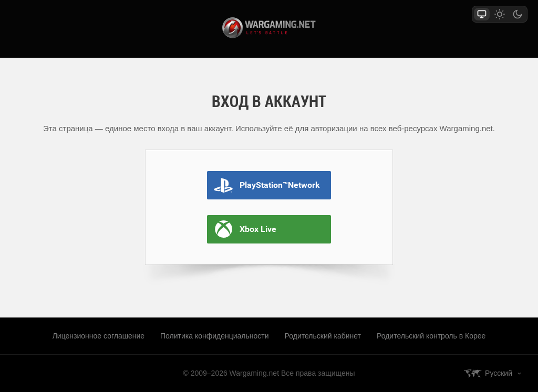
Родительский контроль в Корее (431, 336)
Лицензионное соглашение (99, 336)
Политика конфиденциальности (215, 336)
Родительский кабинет (323, 336)
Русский (499, 373)
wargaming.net (269, 28)
